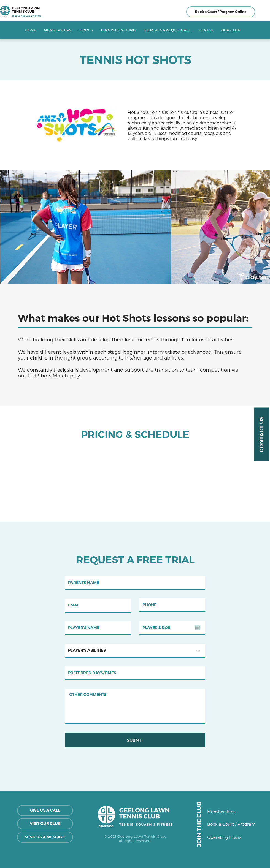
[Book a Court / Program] (231, 824)
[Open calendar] (198, 628)
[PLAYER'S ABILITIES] (135, 651)
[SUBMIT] (135, 740)
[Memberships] (227, 812)
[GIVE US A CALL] (45, 810)
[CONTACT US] (261, 434)
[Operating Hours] (230, 837)
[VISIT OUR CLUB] (45, 824)
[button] (86, 30)
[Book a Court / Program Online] (221, 12)
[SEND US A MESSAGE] (45, 837)
